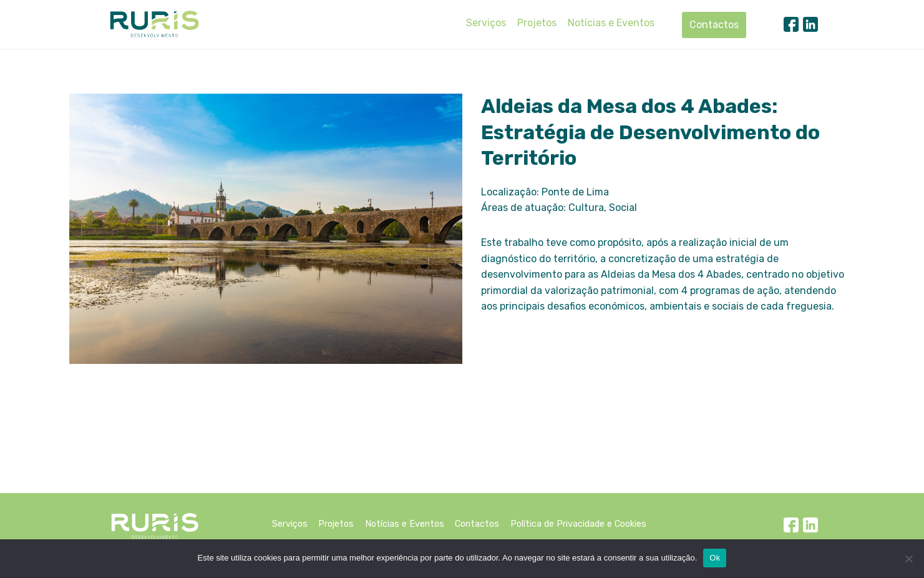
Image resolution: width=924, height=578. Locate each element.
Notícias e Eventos (611, 23)
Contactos (714, 25)
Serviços (486, 23)
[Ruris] (154, 24)
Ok (715, 558)
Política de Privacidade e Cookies (578, 524)
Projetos (537, 23)
